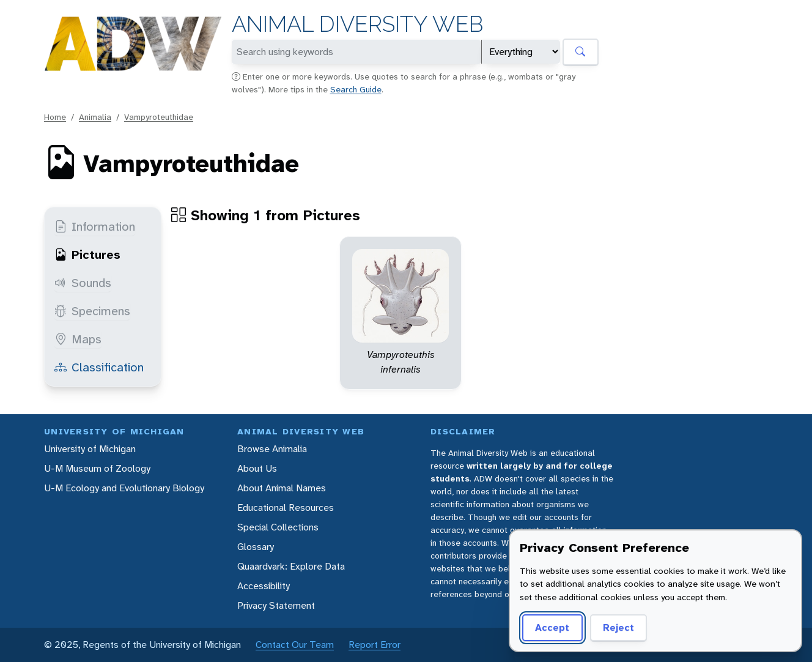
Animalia (95, 117)
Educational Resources (286, 508)
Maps (78, 339)
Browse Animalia (272, 449)
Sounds (83, 283)
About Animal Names (282, 488)
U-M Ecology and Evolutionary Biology (124, 488)
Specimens (92, 311)
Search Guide (356, 89)
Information (95, 226)
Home (55, 117)
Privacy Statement (276, 605)
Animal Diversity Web (357, 24)
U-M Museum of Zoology (97, 468)
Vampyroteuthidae (159, 117)
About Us (257, 468)
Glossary (256, 547)
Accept (552, 627)
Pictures (87, 255)
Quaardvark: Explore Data (291, 566)
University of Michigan (90, 449)
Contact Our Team (295, 645)
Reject (618, 627)
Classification (99, 367)
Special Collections (278, 527)
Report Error (375, 645)
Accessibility (264, 586)
